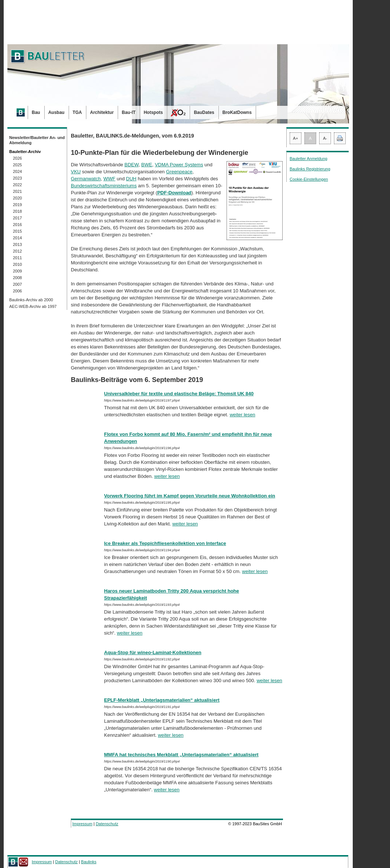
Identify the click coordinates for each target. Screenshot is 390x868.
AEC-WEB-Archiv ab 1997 (33, 306)
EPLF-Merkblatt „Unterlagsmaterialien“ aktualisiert (162, 700)
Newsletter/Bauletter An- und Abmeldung (37, 140)
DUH (131, 179)
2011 (17, 258)
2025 (17, 165)
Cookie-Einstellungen (309, 179)
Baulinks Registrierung (310, 169)
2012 (17, 251)
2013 (17, 244)
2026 (17, 158)
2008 (17, 278)
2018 (17, 211)
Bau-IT (129, 112)
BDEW (131, 165)
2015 (17, 231)
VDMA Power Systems (179, 165)
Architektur (102, 112)
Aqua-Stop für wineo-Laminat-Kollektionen (153, 652)
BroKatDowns (237, 112)
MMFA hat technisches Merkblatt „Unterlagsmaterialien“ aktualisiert (181, 755)
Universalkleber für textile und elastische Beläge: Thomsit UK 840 (179, 394)
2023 (17, 178)
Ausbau (56, 112)
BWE (147, 165)
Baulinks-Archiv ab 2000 (31, 300)
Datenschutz (107, 824)
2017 (17, 218)
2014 (17, 238)
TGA (77, 112)
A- (325, 138)
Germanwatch (86, 179)
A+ (296, 138)
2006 (17, 291)
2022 (17, 185)
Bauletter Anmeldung (308, 159)
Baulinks (89, 862)
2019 (17, 205)
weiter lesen (242, 415)
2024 (17, 171)
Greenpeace (179, 172)
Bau (36, 112)
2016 (17, 225)
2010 (17, 264)
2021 (17, 191)
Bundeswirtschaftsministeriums (104, 186)
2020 (17, 198)
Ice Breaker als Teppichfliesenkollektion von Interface (165, 543)
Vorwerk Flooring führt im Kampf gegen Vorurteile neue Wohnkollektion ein (190, 496)
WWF (109, 179)
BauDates (204, 112)
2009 (17, 271)
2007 (17, 284)
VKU (76, 172)
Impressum (82, 824)
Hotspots (153, 112)
